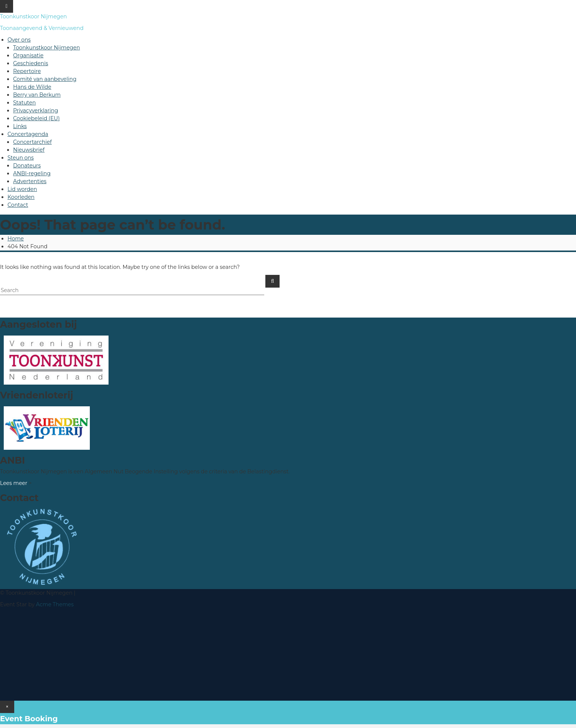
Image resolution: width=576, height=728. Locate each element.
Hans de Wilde (32, 87)
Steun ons (21, 158)
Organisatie (28, 55)
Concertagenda (28, 134)
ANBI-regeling (32, 173)
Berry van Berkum (37, 95)
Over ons (19, 40)
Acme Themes (55, 604)
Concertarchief (32, 142)
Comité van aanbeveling (45, 79)
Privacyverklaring (36, 110)
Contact (18, 205)
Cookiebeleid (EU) (36, 118)
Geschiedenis (31, 63)
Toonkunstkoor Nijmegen (33, 16)
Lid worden (22, 189)
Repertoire (27, 71)
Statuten (25, 103)
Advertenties (30, 181)
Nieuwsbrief (29, 150)
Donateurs (27, 166)
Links (20, 126)
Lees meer (14, 483)
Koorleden (21, 197)
